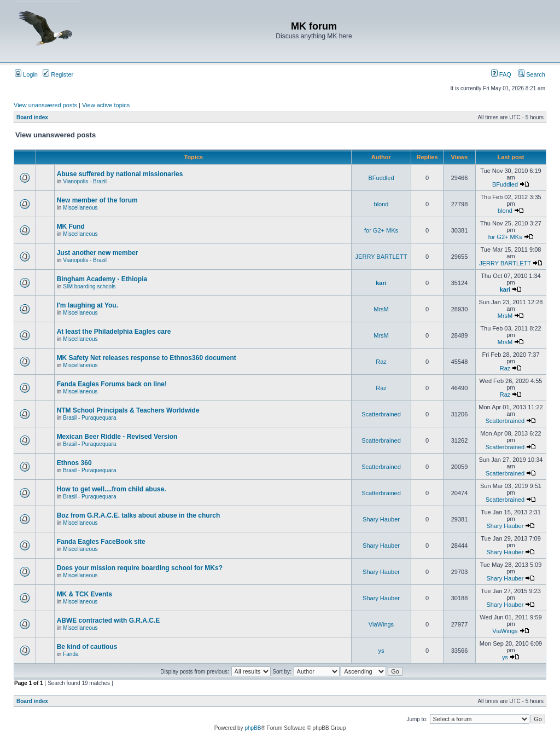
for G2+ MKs (381, 230)
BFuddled (381, 178)
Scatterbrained (381, 414)
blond (381, 204)
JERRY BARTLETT (381, 257)
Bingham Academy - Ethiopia (102, 279)
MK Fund (71, 227)
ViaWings (381, 624)
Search (532, 74)
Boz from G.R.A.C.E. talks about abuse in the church (139, 515)
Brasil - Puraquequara (89, 418)
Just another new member (98, 253)
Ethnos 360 (74, 463)
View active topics (106, 105)
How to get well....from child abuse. (112, 489)
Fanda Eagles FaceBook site (101, 542)
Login (26, 74)
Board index (32, 117)
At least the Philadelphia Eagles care (114, 332)
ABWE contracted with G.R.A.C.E (109, 620)
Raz (381, 362)
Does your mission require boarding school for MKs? (140, 568)
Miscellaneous (80, 208)
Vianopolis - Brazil (85, 181)
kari (381, 283)
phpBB (253, 728)
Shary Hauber (381, 519)
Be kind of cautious (87, 647)
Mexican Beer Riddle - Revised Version (117, 437)
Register (58, 74)
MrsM (381, 309)
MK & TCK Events (84, 594)
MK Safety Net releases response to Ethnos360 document (147, 358)
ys (381, 651)
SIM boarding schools (89, 286)
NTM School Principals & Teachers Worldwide (128, 410)
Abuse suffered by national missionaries (120, 174)
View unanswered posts (45, 105)
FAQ (501, 74)
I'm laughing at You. (87, 305)
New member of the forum (97, 200)
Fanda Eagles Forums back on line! (112, 384)
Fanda (71, 654)
